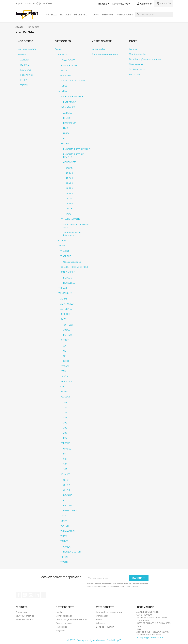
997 (65, 469)
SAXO (66, 361)
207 (65, 418)
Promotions (21, 612)
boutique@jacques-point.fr (150, 637)
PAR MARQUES (125, 15)
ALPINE (64, 299)
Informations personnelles (109, 612)
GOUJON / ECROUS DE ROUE (74, 267)
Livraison (134, 49)
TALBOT (64, 541)
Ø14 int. (70, 183)
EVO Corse (26, 70)
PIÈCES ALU (81, 15)
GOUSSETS (66, 76)
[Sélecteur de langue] (104, 4)
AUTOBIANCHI (67, 309)
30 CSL (67, 330)
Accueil (58, 49)
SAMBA (67, 547)
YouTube (25, 595)
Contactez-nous (137, 69)
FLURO (24, 80)
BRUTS (64, 71)
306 (65, 428)
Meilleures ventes (24, 619)
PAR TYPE (65, 144)
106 (65, 402)
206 (65, 413)
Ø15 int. (70, 188)
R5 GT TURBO (70, 511)
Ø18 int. (70, 204)
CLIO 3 (66, 490)
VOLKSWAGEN (67, 531)
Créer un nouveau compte (105, 54)
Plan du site (135, 74)
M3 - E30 (67, 335)
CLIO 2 (67, 485)
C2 (65, 351)
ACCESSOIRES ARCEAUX (73, 81)
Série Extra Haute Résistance (72, 234)
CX (65, 356)
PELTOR (64, 392)
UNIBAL (67, 133)
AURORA (25, 60)
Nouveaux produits (27, 49)
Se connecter (99, 49)
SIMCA (64, 521)
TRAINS (95, 15)
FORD (63, 371)
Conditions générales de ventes (145, 59)
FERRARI (65, 366)
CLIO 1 (66, 480)
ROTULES (66, 15)
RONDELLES (69, 283)
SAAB (63, 516)
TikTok (43, 595)
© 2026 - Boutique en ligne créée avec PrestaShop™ (94, 640)
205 (65, 408)
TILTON (24, 85)
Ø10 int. (70, 173)
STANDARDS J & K (69, 65)
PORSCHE (65, 443)
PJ (64, 138)
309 (65, 433)
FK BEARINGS (27, 75)
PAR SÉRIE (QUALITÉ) (71, 219)
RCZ (65, 438)
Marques (22, 54)
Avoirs (99, 619)
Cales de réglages (72, 262)
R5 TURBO (68, 506)
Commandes (102, 616)
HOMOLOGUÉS (68, 60)
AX (65, 346)
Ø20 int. (70, 209)
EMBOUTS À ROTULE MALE (77, 149)
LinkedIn (37, 595)
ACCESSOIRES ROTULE (72, 97)
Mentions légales (138, 54)
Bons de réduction (105, 627)
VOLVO (64, 536)
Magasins (60, 630)
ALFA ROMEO (67, 304)
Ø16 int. (70, 193)
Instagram (31, 595)
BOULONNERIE (68, 272)
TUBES (64, 86)
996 (65, 464)
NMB (66, 128)
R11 (65, 500)
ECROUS (68, 278)
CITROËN (65, 340)
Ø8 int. (69, 168)
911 (65, 454)
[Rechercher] (154, 15)
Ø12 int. (70, 178)
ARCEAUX (51, 15)
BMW (63, 319)
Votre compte (105, 607)
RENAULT (65, 474)
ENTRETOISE (70, 102)
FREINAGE (108, 15)
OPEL (63, 387)
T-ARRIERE (66, 256)
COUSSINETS (70, 162)
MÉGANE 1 (68, 495)
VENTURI (65, 526)
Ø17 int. (70, 199)
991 (65, 459)
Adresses (101, 623)
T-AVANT (65, 251)
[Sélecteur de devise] (126, 4)
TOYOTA (64, 562)
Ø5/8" (69, 214)
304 (65, 423)
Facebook (19, 595)
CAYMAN (68, 449)
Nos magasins (136, 64)
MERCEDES (66, 381)
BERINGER (25, 65)
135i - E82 (68, 325)
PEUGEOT (65, 397)
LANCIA (64, 376)
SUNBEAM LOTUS (72, 552)
